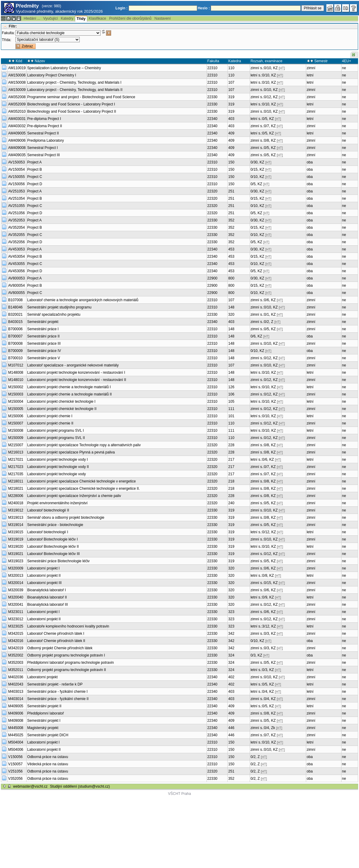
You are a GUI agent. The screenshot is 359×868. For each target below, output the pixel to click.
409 (231, 133)
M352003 (16, 663)
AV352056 (16, 242)
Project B (35, 169)
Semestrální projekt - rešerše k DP (55, 684)
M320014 (16, 583)
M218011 (16, 481)
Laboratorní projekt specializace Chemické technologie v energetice (82, 481)
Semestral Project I (42, 148)
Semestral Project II (43, 133)
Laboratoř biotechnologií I (48, 532)
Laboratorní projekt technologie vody (56, 474)
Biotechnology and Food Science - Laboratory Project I (71, 104)
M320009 (16, 568)
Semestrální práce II (43, 336)
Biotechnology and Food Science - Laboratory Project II (72, 111)
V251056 (15, 771)
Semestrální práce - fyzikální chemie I (57, 692)
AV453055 (16, 264)
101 (231, 416)
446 (231, 728)
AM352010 (17, 111)
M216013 (16, 452)
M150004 (16, 402)
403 (231, 119)
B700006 (15, 329)
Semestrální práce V (44, 358)
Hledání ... (32, 18)
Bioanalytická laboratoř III (48, 605)
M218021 (16, 489)
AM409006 (17, 140)
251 (231, 191)
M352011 (16, 670)
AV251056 (16, 213)
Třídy (81, 19)
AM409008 (17, 148)
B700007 (15, 336)
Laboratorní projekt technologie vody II (58, 467)
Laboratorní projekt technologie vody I (58, 460)
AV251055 (16, 206)
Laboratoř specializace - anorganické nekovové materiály (73, 365)
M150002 (16, 387)
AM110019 (17, 68)
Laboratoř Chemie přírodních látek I (56, 634)
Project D (35, 184)
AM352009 (17, 104)
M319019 (16, 539)
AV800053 (16, 278)
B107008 (15, 300)
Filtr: (13, 26)
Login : (121, 8)
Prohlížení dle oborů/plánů (130, 18)
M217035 (16, 474)
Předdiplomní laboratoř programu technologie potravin (71, 663)
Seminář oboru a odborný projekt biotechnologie (66, 518)
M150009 (16, 438)
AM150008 (17, 82)
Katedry (67, 18)
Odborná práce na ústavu (48, 757)
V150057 (15, 764)
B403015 (15, 322)
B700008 (15, 344)
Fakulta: (8, 33)
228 (231, 445)
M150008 (16, 431)
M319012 (16, 510)
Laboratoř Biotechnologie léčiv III (53, 554)
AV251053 (16, 191)
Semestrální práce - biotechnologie (55, 525)
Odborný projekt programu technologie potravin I (66, 655)
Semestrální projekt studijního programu (59, 307)
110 (231, 68)
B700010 (15, 358)
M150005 (16, 409)
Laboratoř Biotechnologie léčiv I (52, 539)
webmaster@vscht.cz (30, 786)
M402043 (16, 684)
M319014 (16, 525)
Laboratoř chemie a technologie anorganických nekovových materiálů (83, 300)
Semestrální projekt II (44, 706)
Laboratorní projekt (42, 677)
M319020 (16, 547)
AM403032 (17, 126)
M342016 (16, 641)
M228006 (16, 496)
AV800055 (16, 293)
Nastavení (163, 18)
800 (231, 278)
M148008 (16, 373)
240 (231, 503)
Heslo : (204, 8)
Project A (34, 162)
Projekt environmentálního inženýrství (57, 503)
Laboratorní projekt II (44, 576)
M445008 (16, 728)
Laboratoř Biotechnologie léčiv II (53, 547)
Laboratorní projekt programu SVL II (56, 438)
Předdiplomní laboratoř (45, 713)
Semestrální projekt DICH (48, 735)
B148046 (15, 307)
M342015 (16, 634)
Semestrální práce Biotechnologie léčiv (72, 561)
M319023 (16, 561)
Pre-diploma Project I (44, 119)
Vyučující (50, 18)
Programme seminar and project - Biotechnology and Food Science (81, 97)
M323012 (16, 619)
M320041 (16, 605)
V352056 (15, 779)
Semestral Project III (43, 155)
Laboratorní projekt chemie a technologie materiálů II (69, 394)
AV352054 (16, 227)
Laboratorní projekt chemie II (50, 423)
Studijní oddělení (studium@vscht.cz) (80, 786)
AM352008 (17, 97)
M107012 (16, 365)
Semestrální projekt (43, 322)
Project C (35, 177)
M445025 (16, 735)
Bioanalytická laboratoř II (47, 597)
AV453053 (16, 249)
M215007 (16, 445)
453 (231, 249)
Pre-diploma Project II (45, 126)
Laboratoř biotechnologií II (48, 510)
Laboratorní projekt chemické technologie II (62, 409)
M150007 (16, 423)
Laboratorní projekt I (43, 568)
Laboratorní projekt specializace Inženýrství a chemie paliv (74, 496)
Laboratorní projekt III (44, 583)
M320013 (16, 576)
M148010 (16, 380)
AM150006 (17, 75)
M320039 (16, 590)
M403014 (16, 699)
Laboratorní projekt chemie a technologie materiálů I (69, 387)
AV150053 (16, 162)
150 (231, 162)
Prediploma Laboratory (45, 140)
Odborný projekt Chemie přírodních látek (60, 648)
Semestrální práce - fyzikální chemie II (58, 699)
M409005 (16, 706)
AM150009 (17, 90)
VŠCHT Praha (180, 794)
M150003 (16, 394)
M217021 (16, 460)
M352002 (16, 655)
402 (231, 677)
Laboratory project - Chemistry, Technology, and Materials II (75, 90)
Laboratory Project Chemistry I (52, 75)
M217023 (16, 467)
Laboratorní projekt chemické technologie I (61, 402)
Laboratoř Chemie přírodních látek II (56, 641)
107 (231, 82)
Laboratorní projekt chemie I (50, 416)
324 (231, 655)
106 (231, 394)
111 (231, 409)
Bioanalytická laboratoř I (46, 590)
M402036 (16, 677)
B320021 (15, 315)
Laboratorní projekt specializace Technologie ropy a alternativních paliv (84, 445)
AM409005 (17, 133)
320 (231, 315)
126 (231, 387)
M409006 (16, 713)
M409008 (16, 721)
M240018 (16, 503)
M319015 (16, 532)
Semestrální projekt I (44, 721)
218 (231, 481)
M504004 (16, 742)
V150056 (15, 757)
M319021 (16, 554)
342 (231, 634)
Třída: (6, 40)
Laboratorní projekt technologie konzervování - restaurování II (77, 380)
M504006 (16, 750)
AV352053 (16, 220)
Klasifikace (97, 18)
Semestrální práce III (44, 344)
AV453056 (16, 271)
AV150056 (16, 184)
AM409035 (17, 155)
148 (231, 307)
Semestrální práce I (43, 329)
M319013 (16, 518)
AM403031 (17, 119)
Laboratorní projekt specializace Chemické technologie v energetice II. (83, 489)
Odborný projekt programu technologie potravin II (67, 670)
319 (231, 97)
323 (231, 612)
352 (231, 220)
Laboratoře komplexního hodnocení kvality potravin (68, 626)
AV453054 (16, 257)
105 (231, 402)
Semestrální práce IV (44, 351)
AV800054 (16, 286)
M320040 (16, 597)
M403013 (16, 692)
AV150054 (16, 169)
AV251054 (16, 198)
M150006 (16, 416)
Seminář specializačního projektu (54, 315)
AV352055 (16, 235)
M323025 (16, 626)
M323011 (16, 612)
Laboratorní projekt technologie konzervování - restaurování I (76, 373)
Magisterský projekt (43, 728)
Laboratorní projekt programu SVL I (56, 431)
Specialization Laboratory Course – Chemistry (64, 68)
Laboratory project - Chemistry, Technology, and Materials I (74, 82)
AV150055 (16, 177)
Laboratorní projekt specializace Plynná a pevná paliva (71, 452)
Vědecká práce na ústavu (48, 764)
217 (231, 460)
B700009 (15, 351)
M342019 (16, 648)
